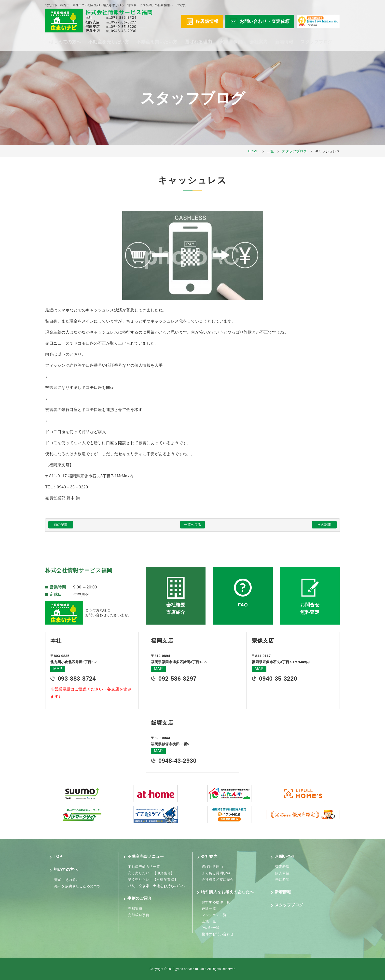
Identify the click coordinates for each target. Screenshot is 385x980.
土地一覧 (209, 921)
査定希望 (282, 867)
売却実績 (135, 908)
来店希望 (282, 879)
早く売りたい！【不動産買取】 (153, 879)
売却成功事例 (139, 915)
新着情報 (284, 42)
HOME (253, 151)
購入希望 (282, 873)
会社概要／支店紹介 (218, 879)
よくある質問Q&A (216, 873)
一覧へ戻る (192, 525)
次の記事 (324, 525)
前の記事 (61, 525)
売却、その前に (67, 880)
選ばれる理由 (199, 42)
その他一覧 (211, 928)
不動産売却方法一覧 (144, 867)
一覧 (270, 151)
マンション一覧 (214, 915)
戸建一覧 (209, 908)
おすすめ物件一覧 (216, 902)
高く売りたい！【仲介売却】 (151, 873)
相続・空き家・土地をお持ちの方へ (156, 886)
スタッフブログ (316, 42)
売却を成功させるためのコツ (77, 886)
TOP (58, 856)
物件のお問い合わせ (218, 934)
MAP (58, 669)
